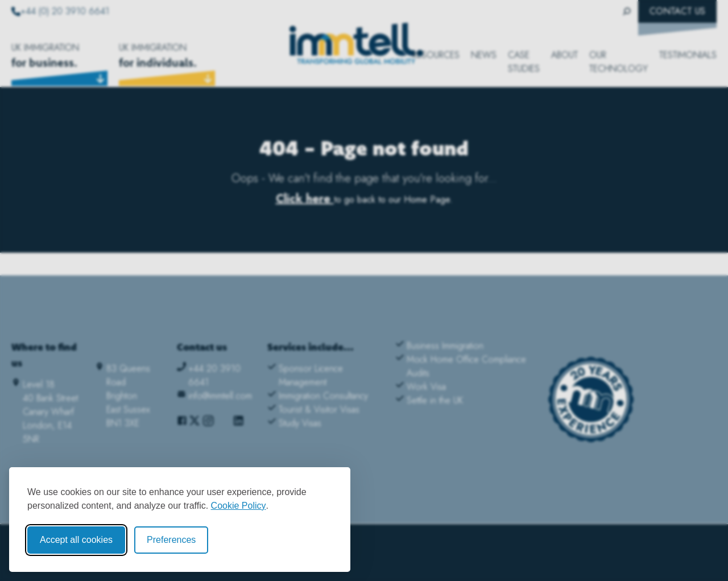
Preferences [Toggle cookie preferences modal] (171, 540)
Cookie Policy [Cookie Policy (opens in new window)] (239, 506)
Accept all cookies (76, 540)
